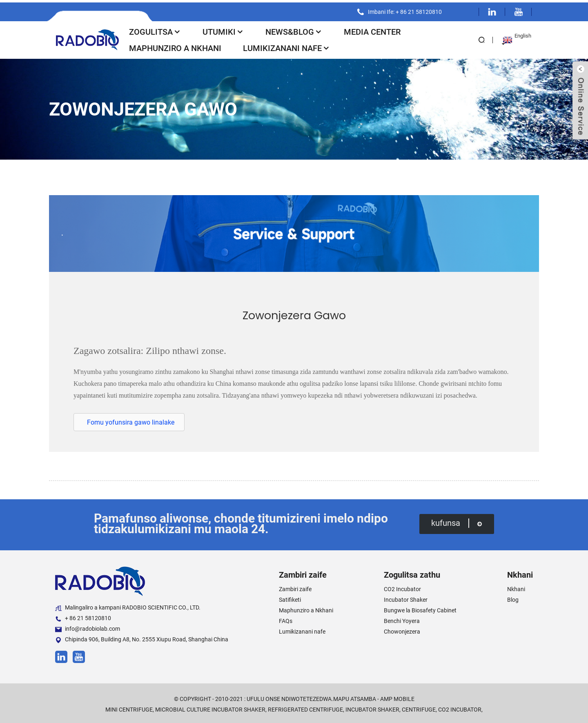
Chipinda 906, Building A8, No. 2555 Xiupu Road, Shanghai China (142, 637)
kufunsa (457, 521)
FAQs (286, 619)
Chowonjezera (402, 630)
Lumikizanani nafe (286, 46)
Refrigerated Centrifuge (305, 707)
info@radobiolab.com (88, 627)
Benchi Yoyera (402, 619)
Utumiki (223, 29)
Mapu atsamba (355, 697)
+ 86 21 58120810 (83, 616)
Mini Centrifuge (129, 707)
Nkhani (516, 587)
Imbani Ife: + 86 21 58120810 (404, 9)
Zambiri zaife (295, 587)
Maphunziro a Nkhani (175, 46)
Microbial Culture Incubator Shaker (210, 707)
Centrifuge (419, 707)
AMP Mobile (397, 697)
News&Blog (294, 29)
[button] (129, 420)
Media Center (372, 29)
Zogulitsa (155, 29)
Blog (513, 598)
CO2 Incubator (402, 587)
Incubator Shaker (406, 598)
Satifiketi (290, 598)
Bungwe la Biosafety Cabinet (420, 608)
